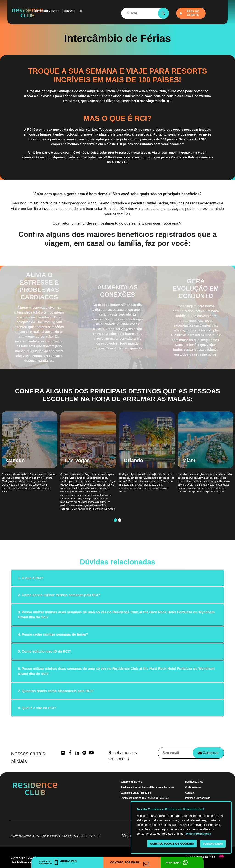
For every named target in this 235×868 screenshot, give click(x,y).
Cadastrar (208, 753)
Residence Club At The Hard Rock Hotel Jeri (145, 798)
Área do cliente (189, 13)
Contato (69, 11)
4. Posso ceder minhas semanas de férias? (53, 634)
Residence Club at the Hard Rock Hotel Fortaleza (148, 787)
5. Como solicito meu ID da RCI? (44, 651)
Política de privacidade (198, 798)
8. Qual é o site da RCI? (37, 708)
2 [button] (120, 520)
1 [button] (115, 520)
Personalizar (213, 844)
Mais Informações (199, 834)
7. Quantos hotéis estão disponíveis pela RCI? (56, 691)
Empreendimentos (46, 11)
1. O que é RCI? (31, 578)
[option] (29, 465)
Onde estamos (193, 787)
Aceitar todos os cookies (172, 844)
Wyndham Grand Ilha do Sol (136, 793)
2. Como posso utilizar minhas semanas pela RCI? (59, 595)
